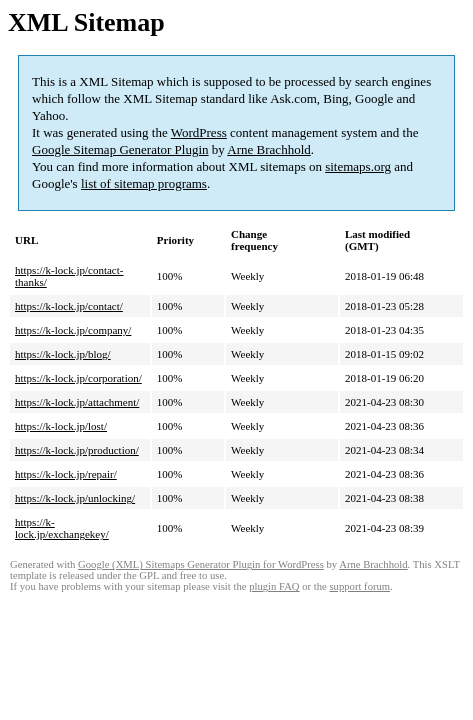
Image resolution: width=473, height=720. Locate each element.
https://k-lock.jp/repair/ (66, 474)
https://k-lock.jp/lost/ (61, 426)
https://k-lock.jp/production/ (77, 450)
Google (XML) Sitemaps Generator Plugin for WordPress (201, 564)
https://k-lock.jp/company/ (73, 330)
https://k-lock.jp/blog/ (63, 354)
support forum (359, 586)
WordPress (199, 132)
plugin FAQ (274, 586)
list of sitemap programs (144, 183)
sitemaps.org (358, 166)
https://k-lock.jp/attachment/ (77, 402)
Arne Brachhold (268, 149)
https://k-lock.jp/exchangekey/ (62, 528)
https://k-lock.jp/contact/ (69, 306)
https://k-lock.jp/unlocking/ (75, 498)
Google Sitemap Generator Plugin (120, 149)
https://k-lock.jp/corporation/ (78, 378)
